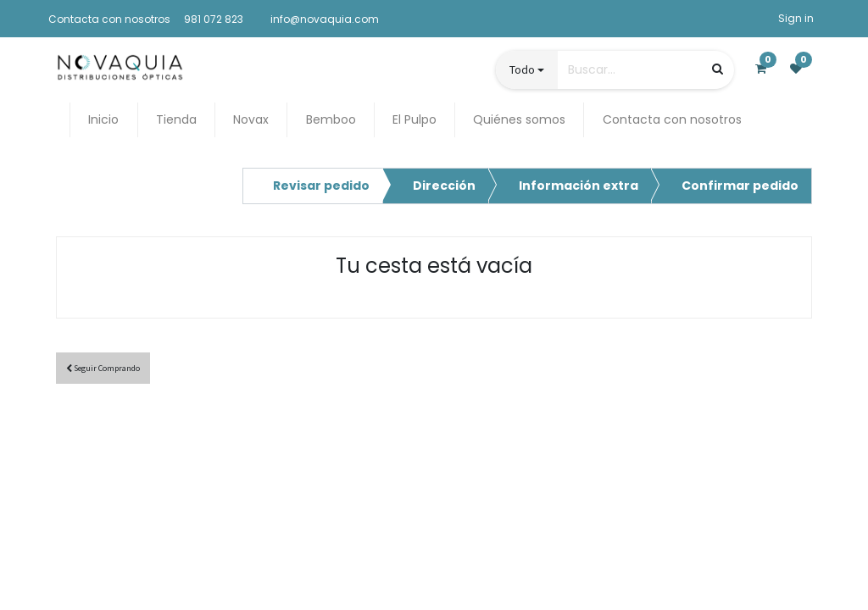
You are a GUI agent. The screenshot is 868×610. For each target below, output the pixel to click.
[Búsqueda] (718, 69)
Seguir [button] (103, 368)
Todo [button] (522, 69)
